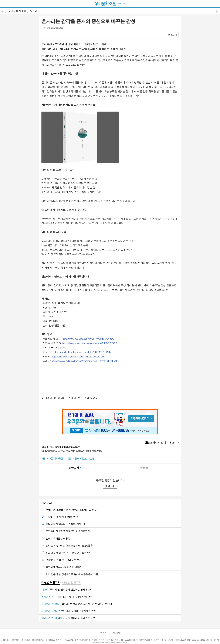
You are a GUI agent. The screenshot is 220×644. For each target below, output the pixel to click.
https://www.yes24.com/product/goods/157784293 (78, 357)
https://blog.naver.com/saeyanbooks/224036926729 (90, 343)
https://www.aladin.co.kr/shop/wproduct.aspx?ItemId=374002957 (85, 361)
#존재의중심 (56, 459)
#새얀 (68, 459)
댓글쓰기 (145, 468)
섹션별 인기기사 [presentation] (72, 582)
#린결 (91, 459)
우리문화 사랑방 (17, 11)
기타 (62, 34)
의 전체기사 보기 (160, 443)
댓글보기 (75, 468)
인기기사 (47, 503)
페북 (44, 34)
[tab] (51, 583)
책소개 (34, 11)
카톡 (56, 34)
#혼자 (45, 459)
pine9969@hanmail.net (67, 447)
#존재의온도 (80, 459)
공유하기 (217, 11)
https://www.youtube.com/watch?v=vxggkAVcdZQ (88, 339)
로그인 (103, 633)
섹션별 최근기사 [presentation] (51, 582)
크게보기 (172, 35)
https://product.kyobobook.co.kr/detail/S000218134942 (83, 352)
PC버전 (116, 633)
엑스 (50, 34)
